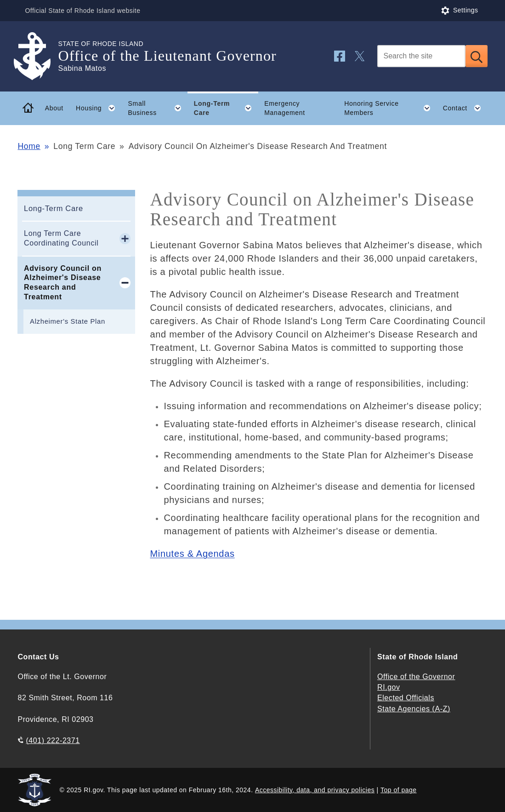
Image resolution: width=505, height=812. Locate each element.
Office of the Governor (416, 677)
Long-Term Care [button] (226, 108)
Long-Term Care (54, 208)
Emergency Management (285, 108)
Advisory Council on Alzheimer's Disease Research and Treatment (63, 283)
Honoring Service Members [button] (390, 108)
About (54, 108)
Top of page (399, 790)
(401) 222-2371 (53, 741)
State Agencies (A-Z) (414, 709)
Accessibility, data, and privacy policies (315, 790)
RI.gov (389, 687)
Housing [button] (99, 108)
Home (29, 146)
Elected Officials (406, 698)
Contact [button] (465, 108)
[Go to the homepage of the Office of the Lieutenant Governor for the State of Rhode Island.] (38, 56)
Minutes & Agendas (192, 554)
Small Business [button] (158, 108)
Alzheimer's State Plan (68, 321)
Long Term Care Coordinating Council (61, 238)
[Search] (421, 56)
